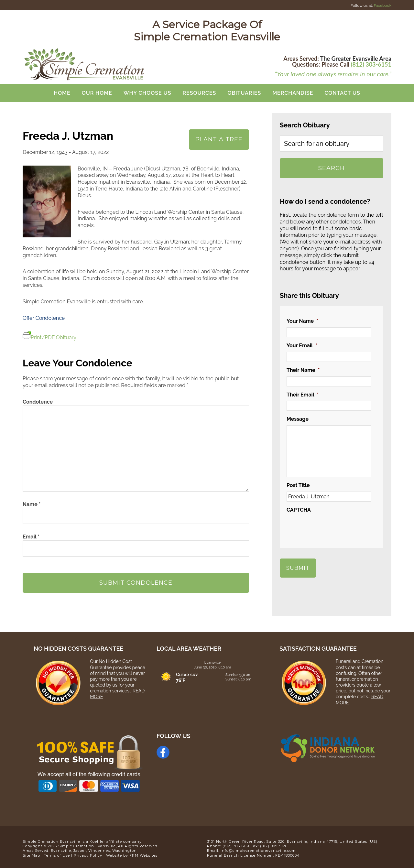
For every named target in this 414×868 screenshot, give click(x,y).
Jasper (80, 848)
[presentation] (336, 529)
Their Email (303, 395)
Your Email (302, 346)
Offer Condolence (44, 318)
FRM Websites (143, 853)
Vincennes (99, 848)
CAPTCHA (299, 510)
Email (31, 537)
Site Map (31, 853)
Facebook (383, 5)
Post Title (298, 485)
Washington (125, 848)
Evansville (61, 848)
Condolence (38, 402)
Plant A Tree (219, 139)
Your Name (302, 321)
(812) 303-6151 (371, 64)
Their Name (303, 370)
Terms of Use (57, 853)
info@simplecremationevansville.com (258, 848)
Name (32, 504)
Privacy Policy (88, 853)
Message (298, 419)
